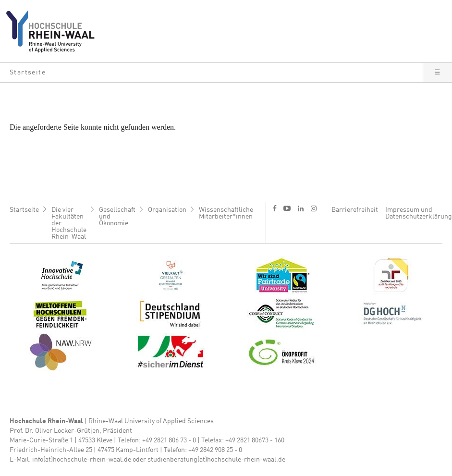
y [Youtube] (287, 208)
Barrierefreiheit (355, 210)
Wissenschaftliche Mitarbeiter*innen (226, 213)
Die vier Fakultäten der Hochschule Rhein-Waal (69, 223)
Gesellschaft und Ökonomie (117, 217)
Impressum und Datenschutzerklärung (419, 213)
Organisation (167, 210)
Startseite (24, 210)
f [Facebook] (275, 208)
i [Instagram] (314, 208)
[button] (211, 73)
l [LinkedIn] (301, 208)
